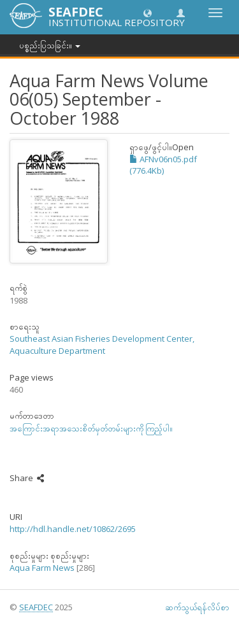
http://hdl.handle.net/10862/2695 (73, 529)
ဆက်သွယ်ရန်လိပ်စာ (197, 607)
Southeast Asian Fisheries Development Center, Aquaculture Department (102, 345)
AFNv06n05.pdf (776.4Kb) (163, 165)
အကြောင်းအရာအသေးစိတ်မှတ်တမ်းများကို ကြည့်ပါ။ (91, 428)
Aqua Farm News (42, 568)
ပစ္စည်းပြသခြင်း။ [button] (50, 45)
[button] (148, 12)
